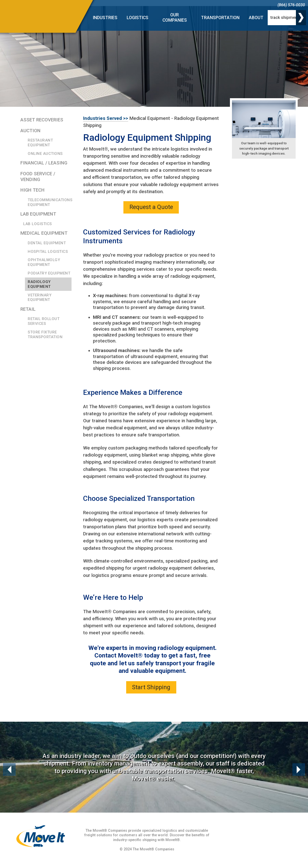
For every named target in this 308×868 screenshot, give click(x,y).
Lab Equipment (38, 214)
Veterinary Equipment (40, 298)
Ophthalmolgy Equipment (44, 262)
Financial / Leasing (44, 163)
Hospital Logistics (48, 252)
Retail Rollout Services (44, 321)
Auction (30, 131)
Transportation (220, 18)
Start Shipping (151, 687)
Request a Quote (151, 207)
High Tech (32, 190)
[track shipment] (287, 18)
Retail (28, 309)
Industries (105, 18)
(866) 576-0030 (291, 5)
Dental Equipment (47, 243)
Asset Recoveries (42, 120)
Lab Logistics (38, 224)
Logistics (138, 18)
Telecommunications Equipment (50, 202)
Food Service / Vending (38, 177)
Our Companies (175, 17)
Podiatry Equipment (49, 273)
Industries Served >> (106, 118)
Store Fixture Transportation (45, 335)
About (256, 18)
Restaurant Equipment (40, 143)
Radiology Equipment (39, 284)
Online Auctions (45, 154)
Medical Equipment (44, 233)
